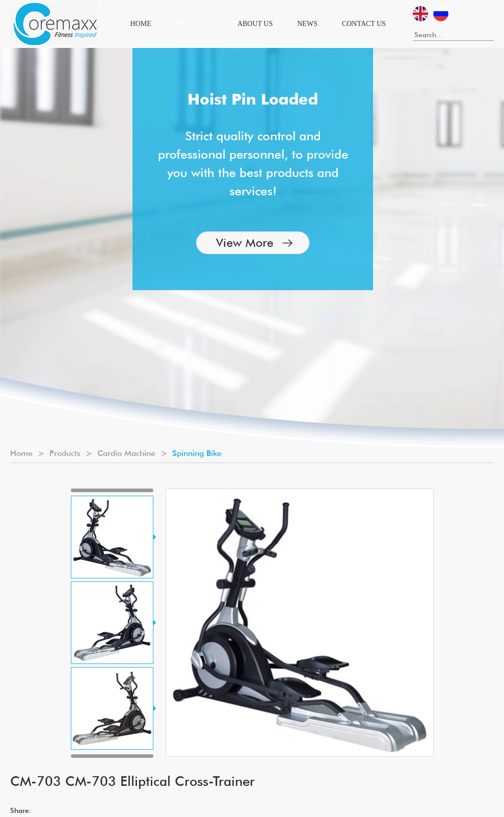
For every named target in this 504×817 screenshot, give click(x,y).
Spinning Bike (197, 453)
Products (194, 24)
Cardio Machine (126, 453)
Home (141, 24)
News (307, 24)
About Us (255, 24)
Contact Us (364, 24)
